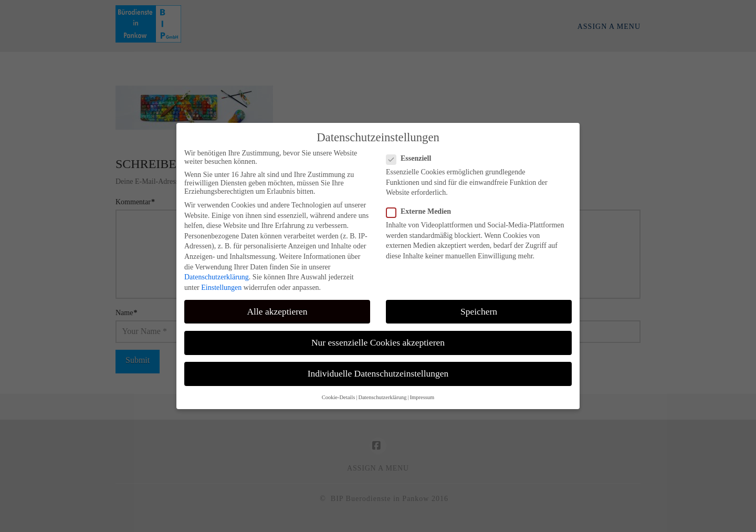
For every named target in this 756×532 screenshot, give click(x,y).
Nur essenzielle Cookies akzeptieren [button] (378, 342)
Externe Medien (422, 212)
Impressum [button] (422, 397)
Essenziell (412, 159)
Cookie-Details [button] (339, 397)
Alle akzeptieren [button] (277, 311)
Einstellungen (221, 288)
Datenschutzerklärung (217, 277)
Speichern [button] (479, 311)
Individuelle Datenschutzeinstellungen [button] (378, 373)
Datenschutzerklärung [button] (382, 397)
